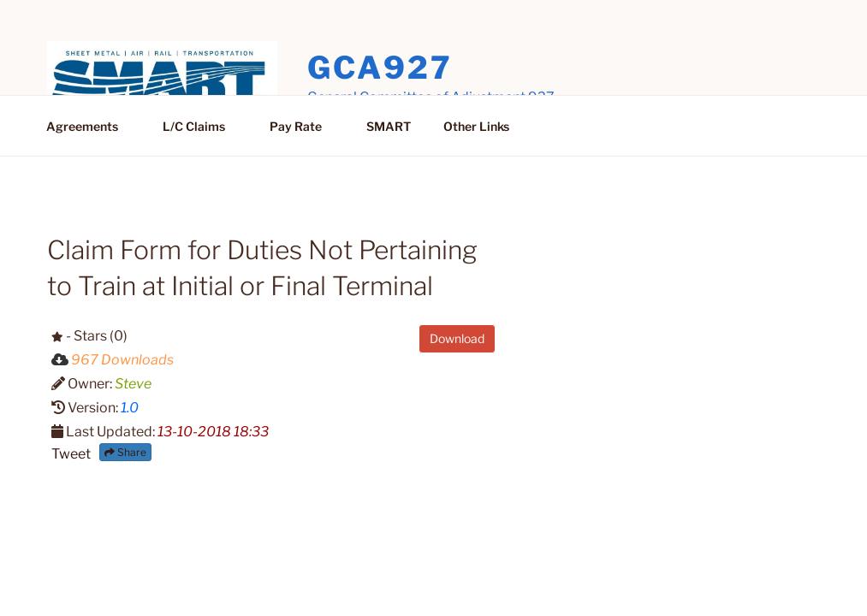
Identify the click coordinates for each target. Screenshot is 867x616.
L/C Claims (202, 126)
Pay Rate (304, 126)
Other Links (476, 126)
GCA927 (380, 68)
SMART (389, 126)
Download (457, 338)
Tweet (71, 454)
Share (125, 452)
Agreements (90, 126)
